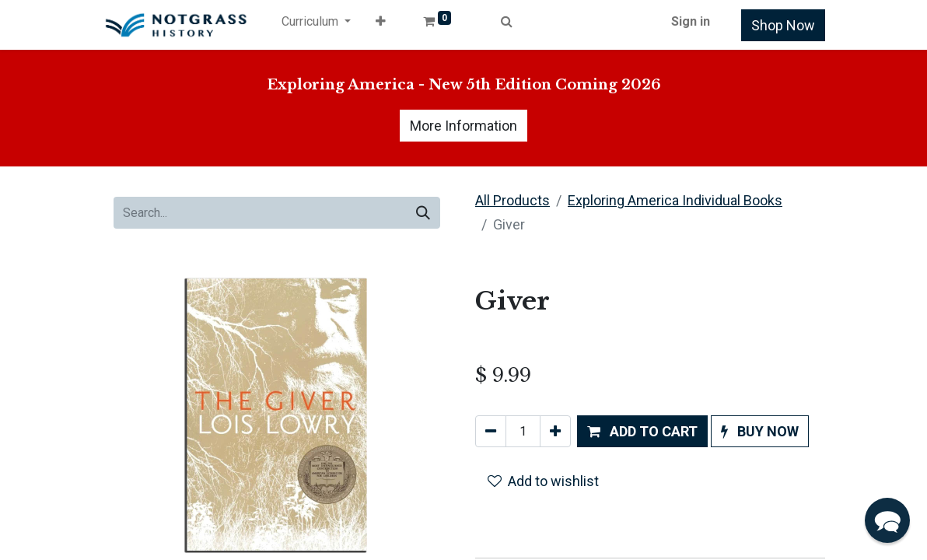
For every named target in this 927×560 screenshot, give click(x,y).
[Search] (423, 213)
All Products (512, 200)
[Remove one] (491, 431)
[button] (381, 25)
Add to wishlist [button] (543, 481)
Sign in (691, 21)
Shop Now (783, 25)
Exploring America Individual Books (675, 200)
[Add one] (555, 431)
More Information (463, 126)
